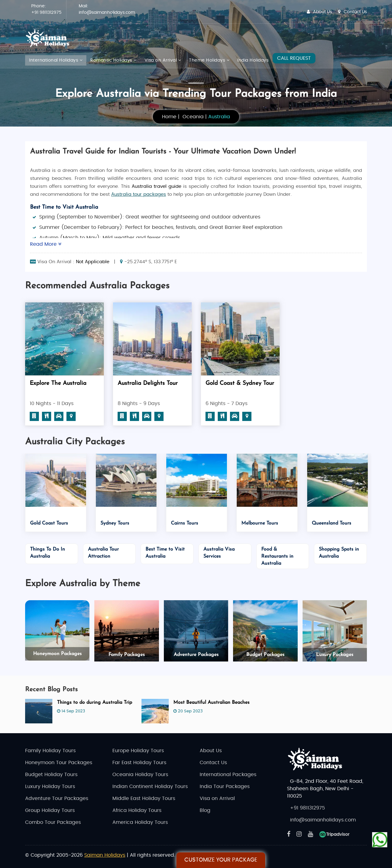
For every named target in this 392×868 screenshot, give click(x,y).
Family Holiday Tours (50, 751)
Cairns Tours (185, 523)
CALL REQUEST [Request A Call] (294, 58)
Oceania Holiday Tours (140, 775)
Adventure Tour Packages (57, 798)
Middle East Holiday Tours (144, 798)
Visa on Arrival (163, 60)
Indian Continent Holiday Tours (150, 787)
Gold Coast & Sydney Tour (240, 383)
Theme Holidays (209, 60)
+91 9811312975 (46, 13)
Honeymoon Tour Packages (59, 763)
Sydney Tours (115, 523)
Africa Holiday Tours (137, 810)
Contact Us (352, 12)
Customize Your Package (221, 860)
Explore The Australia (58, 383)
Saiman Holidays (105, 855)
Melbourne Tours (260, 523)
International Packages (228, 775)
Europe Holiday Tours (138, 751)
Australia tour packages (139, 194)
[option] (64, 366)
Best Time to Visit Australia (64, 207)
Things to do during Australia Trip (94, 703)
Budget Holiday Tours (51, 775)
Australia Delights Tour (148, 383)
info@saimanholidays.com (107, 13)
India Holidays (253, 60)
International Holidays (56, 60)
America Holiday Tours (140, 822)
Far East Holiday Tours (139, 763)
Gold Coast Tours (49, 523)
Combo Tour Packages (53, 822)
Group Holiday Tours (50, 810)
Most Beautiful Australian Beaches (211, 703)
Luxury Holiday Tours (50, 787)
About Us (319, 12)
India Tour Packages (225, 787)
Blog (205, 810)
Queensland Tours (332, 523)
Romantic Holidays (113, 60)
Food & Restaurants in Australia (277, 556)
